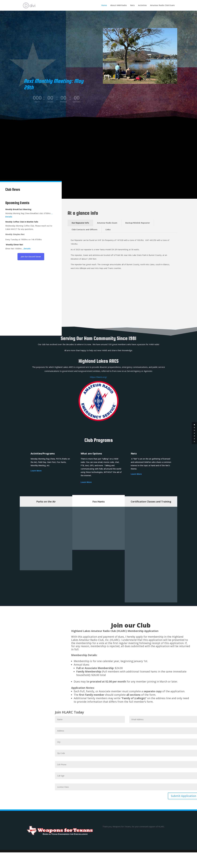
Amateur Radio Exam (107, 223)
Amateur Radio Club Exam (162, 5)
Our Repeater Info (80, 223)
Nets (132, 5)
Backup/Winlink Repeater (138, 223)
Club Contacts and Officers (84, 229)
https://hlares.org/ (98, 377)
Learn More (86, 482)
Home (104, 5)
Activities (142, 5)
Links (108, 229)
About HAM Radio (119, 5)
